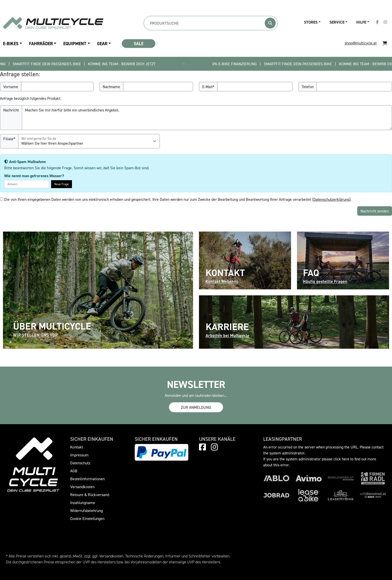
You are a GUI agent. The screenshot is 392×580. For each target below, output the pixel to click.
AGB (74, 471)
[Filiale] (89, 141)
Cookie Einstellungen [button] (87, 518)
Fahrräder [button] (41, 44)
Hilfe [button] (361, 22)
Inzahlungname (83, 503)
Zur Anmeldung (196, 407)
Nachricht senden (375, 211)
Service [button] (337, 22)
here (346, 459)
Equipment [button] (75, 44)
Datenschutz (80, 463)
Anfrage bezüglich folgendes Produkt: (30, 98)
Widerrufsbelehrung (86, 511)
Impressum (79, 455)
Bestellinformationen (87, 479)
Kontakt (77, 447)
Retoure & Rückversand (90, 495)
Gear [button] (102, 44)
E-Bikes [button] (11, 44)
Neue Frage (62, 184)
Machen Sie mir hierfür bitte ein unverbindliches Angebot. (207, 118)
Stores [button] (311, 22)
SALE (139, 44)
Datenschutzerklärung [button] (331, 199)
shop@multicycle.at (361, 43)
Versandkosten (82, 487)
